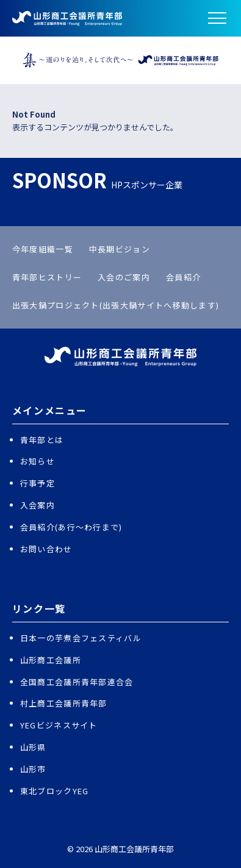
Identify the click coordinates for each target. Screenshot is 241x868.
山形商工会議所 (51, 660)
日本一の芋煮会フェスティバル (81, 638)
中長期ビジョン (120, 249)
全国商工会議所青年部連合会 (77, 682)
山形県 (33, 747)
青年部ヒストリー (47, 277)
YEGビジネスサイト (59, 725)
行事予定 (38, 483)
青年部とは (42, 440)
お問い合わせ (46, 549)
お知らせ (38, 461)
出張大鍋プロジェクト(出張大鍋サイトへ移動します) (116, 305)
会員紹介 (183, 277)
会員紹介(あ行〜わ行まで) (71, 527)
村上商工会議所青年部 (64, 703)
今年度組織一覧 (43, 249)
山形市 (33, 769)
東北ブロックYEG (55, 791)
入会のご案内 (124, 277)
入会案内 (38, 505)
